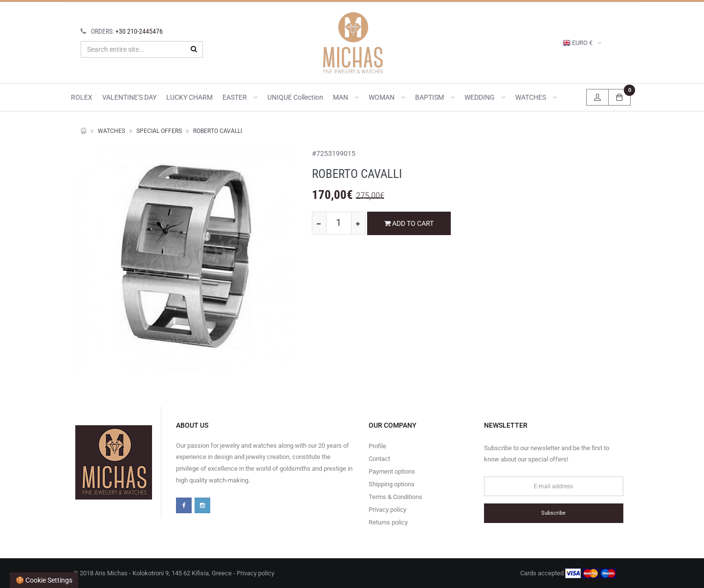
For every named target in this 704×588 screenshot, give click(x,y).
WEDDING (485, 97)
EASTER (240, 97)
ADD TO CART (409, 223)
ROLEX (82, 97)
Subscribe (553, 513)
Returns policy (388, 522)
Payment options (392, 471)
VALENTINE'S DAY (129, 97)
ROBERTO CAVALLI (218, 131)
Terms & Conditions (396, 497)
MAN (346, 97)
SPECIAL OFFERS (159, 131)
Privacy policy (387, 510)
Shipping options (392, 484)
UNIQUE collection (295, 97)
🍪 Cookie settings (44, 580)
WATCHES (536, 97)
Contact (379, 459)
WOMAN (387, 97)
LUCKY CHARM (189, 97)
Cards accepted (568, 573)
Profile (377, 446)
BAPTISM (435, 97)
